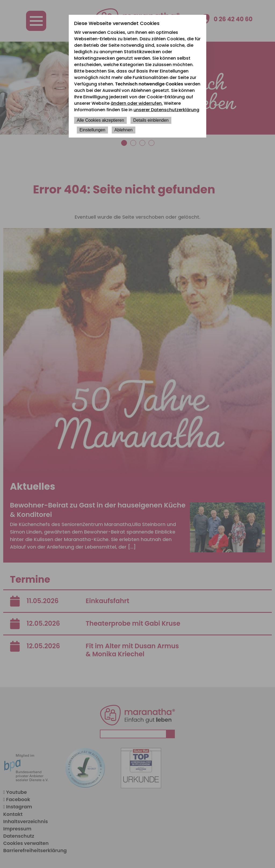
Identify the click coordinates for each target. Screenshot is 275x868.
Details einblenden (151, 120)
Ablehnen (124, 130)
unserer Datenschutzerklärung (166, 110)
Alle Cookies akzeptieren (100, 120)
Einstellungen (92, 130)
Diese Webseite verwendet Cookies (117, 23)
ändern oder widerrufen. (137, 103)
